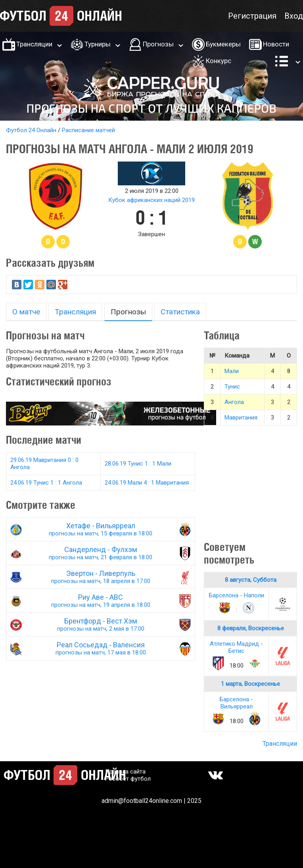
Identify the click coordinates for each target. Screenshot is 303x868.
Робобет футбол (128, 779)
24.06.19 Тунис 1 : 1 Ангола (46, 483)
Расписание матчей (88, 130)
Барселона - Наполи (237, 595)
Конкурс (219, 61)
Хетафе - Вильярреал (101, 529)
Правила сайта (125, 772)
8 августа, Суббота (251, 580)
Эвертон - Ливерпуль (101, 577)
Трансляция (75, 312)
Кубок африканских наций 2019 (151, 200)
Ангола (234, 402)
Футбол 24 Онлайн (31, 130)
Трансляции (34, 44)
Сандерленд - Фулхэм (101, 553)
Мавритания (241, 418)
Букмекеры (223, 44)
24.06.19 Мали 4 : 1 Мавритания (147, 483)
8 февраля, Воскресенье (251, 628)
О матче (26, 312)
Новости (276, 44)
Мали (232, 371)
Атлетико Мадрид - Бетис (236, 647)
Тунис (232, 387)
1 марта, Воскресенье (250, 684)
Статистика (180, 312)
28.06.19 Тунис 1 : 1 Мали (138, 464)
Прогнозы (158, 44)
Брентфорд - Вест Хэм (101, 625)
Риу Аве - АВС (101, 601)
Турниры (98, 44)
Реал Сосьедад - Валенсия (101, 648)
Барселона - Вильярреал (236, 703)
